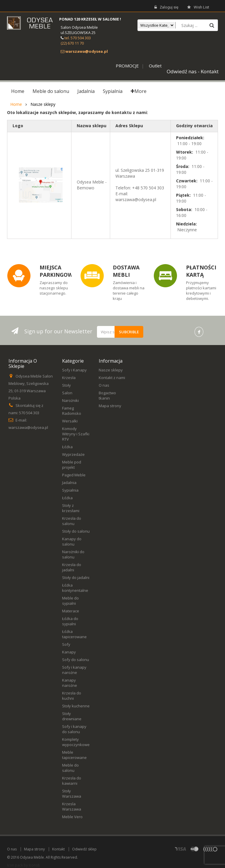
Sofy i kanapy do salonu (74, 729)
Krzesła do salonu (72, 521)
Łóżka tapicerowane (74, 634)
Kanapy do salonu (72, 541)
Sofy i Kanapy (74, 370)
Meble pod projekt (72, 465)
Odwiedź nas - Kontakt (193, 71)
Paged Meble (74, 475)
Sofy (66, 644)
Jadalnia (69, 483)
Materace (71, 611)
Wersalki (70, 421)
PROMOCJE (127, 66)
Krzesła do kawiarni (72, 781)
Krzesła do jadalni (72, 567)
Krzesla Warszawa (72, 806)
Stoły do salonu (76, 531)
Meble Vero (72, 817)
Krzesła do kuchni (72, 696)
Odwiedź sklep (84, 849)
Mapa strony (110, 406)
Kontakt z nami (112, 378)
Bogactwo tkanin (107, 395)
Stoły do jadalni (76, 577)
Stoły (67, 385)
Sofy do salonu (76, 660)
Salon (67, 393)
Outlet (155, 66)
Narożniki (70, 400)
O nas (104, 385)
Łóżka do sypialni (70, 621)
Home (16, 104)
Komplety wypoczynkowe (76, 742)
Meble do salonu (70, 768)
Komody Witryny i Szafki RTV (76, 434)
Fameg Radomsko (72, 411)
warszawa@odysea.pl (28, 427)
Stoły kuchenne (76, 706)
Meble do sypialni (70, 601)
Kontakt (58, 849)
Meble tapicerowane (74, 755)
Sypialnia (70, 490)
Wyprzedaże (73, 454)
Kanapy (69, 652)
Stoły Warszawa (72, 794)
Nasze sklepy (111, 370)
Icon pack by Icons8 (23, 865)
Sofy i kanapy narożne (74, 670)
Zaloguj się (166, 7)
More (139, 91)
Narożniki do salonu (73, 554)
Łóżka (67, 447)
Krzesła (69, 378)
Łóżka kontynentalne (75, 588)
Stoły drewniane (72, 716)
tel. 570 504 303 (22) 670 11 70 (76, 40)
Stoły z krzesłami (71, 508)
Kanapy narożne (70, 683)
